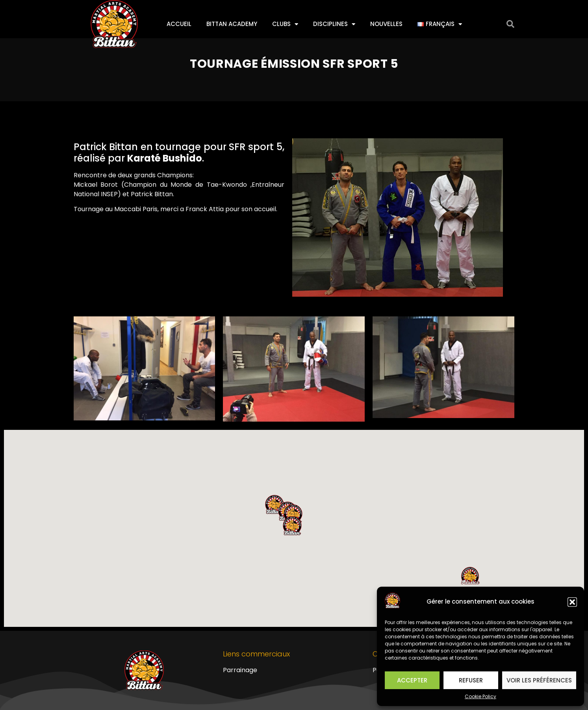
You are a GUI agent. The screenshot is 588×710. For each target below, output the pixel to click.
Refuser (471, 680)
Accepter (412, 680)
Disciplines (334, 24)
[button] (572, 602)
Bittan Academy (232, 24)
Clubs (285, 24)
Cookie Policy (480, 696)
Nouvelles (386, 24)
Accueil (179, 24)
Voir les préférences (539, 680)
